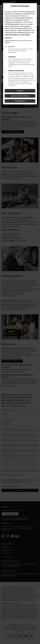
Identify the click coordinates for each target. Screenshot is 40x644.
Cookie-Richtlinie (25, 35)
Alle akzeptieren (20, 101)
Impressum (8, 38)
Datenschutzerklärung (12, 35)
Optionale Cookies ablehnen (20, 96)
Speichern (20, 91)
